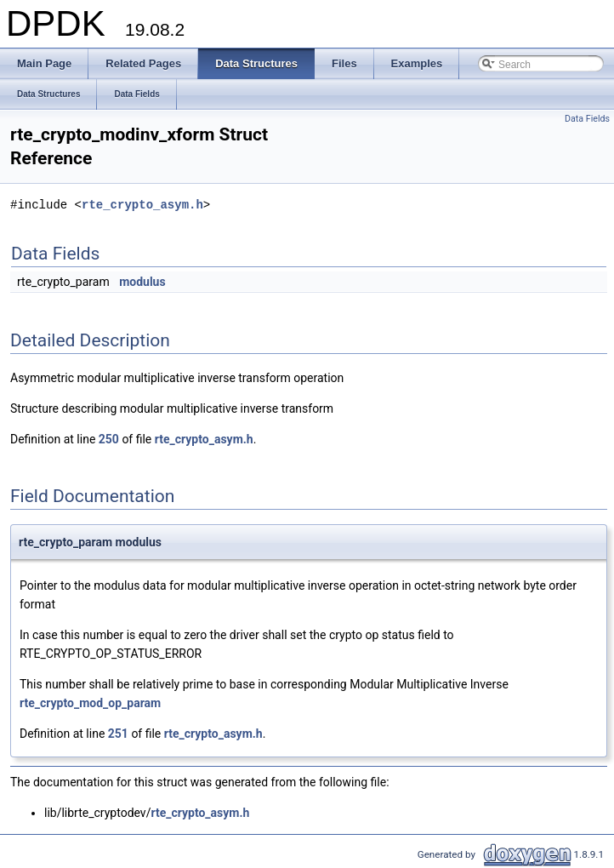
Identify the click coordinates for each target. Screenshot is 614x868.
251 (118, 734)
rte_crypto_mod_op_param (90, 703)
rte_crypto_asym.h (142, 205)
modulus (142, 282)
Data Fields (587, 119)
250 (109, 439)
